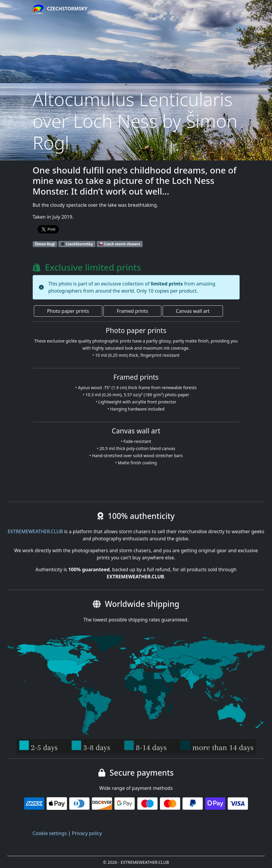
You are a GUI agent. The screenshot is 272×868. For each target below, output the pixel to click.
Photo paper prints (68, 311)
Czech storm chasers (120, 244)
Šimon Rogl (45, 244)
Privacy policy (87, 833)
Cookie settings (50, 833)
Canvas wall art (193, 311)
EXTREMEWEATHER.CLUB (35, 531)
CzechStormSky (60, 9)
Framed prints (132, 311)
